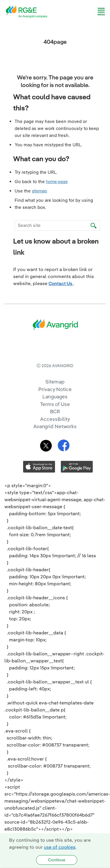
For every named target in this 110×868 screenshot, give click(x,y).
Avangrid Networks (55, 450)
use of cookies (60, 847)
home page (57, 182)
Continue (57, 860)
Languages (55, 420)
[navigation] (101, 12)
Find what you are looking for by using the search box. (54, 204)
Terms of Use (55, 428)
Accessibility (55, 443)
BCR (55, 435)
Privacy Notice (55, 413)
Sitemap (55, 406)
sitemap (39, 191)
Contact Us (61, 283)
